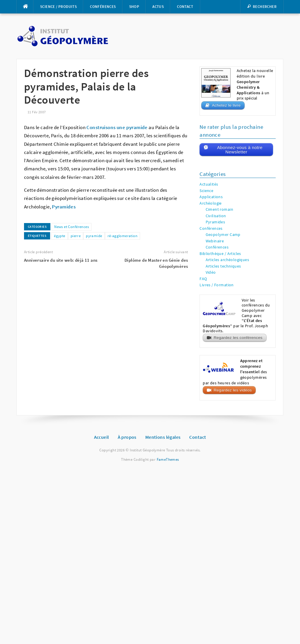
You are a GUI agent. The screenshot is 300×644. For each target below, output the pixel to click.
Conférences (103, 7)
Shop (134, 7)
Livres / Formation (217, 285)
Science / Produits (58, 7)
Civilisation (216, 216)
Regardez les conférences (238, 338)
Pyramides (215, 222)
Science (206, 191)
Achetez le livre (226, 105)
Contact (185, 7)
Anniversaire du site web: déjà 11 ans (61, 260)
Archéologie (211, 203)
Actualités (209, 184)
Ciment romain (219, 209)
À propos (127, 437)
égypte (60, 236)
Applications (211, 197)
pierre (76, 236)
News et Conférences (71, 227)
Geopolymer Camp (223, 235)
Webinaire (215, 241)
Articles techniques (223, 266)
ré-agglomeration (123, 236)
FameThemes (168, 459)
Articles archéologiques (227, 260)
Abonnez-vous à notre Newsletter (240, 150)
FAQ (203, 279)
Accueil (102, 437)
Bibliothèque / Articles (220, 254)
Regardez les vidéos (233, 390)
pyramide (94, 236)
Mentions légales (163, 437)
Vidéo (211, 272)
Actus (158, 7)
